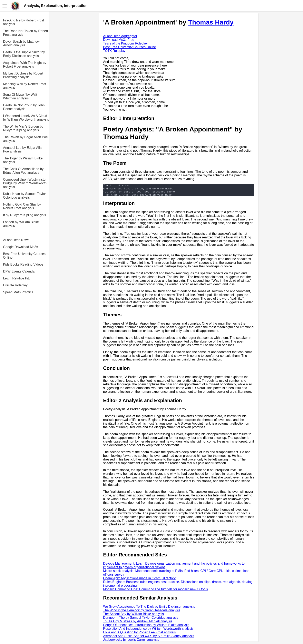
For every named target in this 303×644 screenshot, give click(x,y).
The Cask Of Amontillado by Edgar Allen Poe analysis (23, 171)
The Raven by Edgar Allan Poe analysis (25, 139)
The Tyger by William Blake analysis (23, 160)
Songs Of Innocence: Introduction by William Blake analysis (146, 627)
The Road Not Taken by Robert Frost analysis (26, 33)
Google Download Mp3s (21, 247)
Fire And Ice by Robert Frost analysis (23, 22)
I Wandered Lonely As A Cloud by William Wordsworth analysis (26, 118)
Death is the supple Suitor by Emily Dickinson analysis (24, 54)
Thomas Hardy (211, 22)
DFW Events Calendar (19, 271)
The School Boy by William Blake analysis (133, 616)
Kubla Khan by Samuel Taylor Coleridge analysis (25, 196)
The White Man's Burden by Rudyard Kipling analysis (23, 128)
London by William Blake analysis (21, 224)
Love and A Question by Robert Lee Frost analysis (139, 635)
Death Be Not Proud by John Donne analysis (24, 107)
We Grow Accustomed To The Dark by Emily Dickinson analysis (149, 609)
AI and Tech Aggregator (120, 36)
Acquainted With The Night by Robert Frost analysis (25, 65)
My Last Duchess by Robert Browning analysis (23, 75)
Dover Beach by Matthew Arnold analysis (21, 43)
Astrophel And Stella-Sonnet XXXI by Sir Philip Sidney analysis (149, 638)
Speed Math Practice (18, 292)
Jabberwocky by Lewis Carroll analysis (131, 642)
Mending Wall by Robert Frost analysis (25, 86)
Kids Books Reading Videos (23, 264)
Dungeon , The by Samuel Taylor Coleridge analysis (141, 620)
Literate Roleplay (15, 285)
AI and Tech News (16, 240)
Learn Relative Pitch (18, 278)
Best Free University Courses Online (24, 256)
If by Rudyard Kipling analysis (25, 215)
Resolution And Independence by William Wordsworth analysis (148, 631)
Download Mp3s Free (119, 40)
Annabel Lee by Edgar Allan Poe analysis (23, 150)
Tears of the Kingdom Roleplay (125, 43)
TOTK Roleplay (114, 51)
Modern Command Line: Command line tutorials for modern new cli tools (155, 592)
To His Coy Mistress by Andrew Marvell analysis (138, 624)
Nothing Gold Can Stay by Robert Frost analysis (22, 206)
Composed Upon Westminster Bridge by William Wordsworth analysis (25, 183)
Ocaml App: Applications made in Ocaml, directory (139, 581)
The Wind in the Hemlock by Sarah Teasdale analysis (142, 613)
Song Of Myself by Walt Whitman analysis (20, 96)
